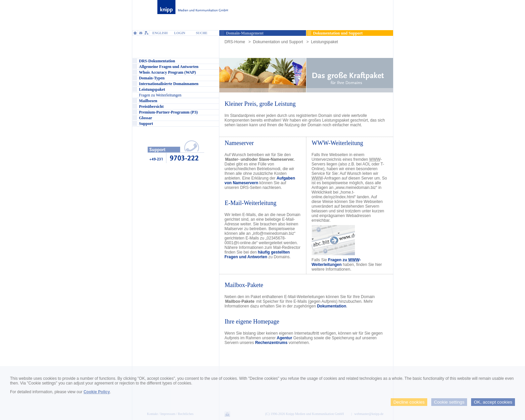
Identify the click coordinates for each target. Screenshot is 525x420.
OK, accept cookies (493, 402)
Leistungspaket (325, 42)
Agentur (285, 338)
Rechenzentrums (271, 343)
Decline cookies (409, 402)
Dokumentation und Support (278, 42)
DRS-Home (235, 42)
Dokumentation (332, 306)
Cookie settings (449, 402)
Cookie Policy (97, 392)
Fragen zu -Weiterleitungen (336, 262)
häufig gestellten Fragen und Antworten (257, 255)
